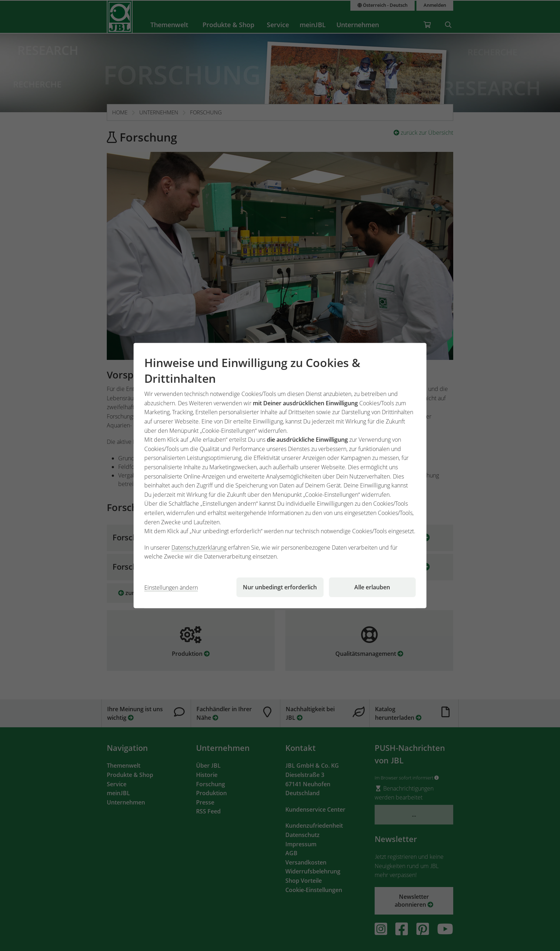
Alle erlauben (372, 587)
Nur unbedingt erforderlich (280, 587)
